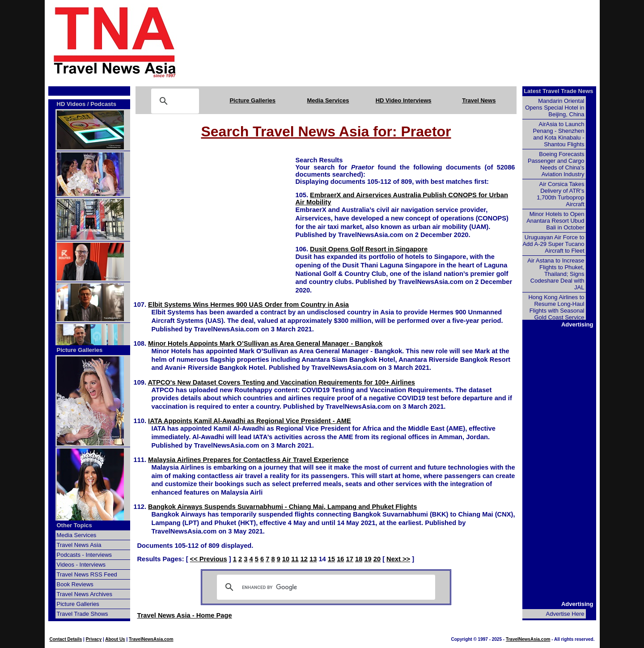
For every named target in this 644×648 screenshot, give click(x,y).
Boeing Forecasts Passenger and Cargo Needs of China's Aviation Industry (556, 164)
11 (295, 559)
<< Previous (209, 559)
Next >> (398, 559)
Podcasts (103, 104)
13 (313, 559)
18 (359, 559)
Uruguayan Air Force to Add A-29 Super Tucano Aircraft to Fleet (553, 244)
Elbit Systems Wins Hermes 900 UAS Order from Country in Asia (248, 305)
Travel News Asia (79, 545)
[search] (325, 587)
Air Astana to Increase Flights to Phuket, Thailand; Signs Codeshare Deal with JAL (556, 274)
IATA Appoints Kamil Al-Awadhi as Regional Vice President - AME (250, 421)
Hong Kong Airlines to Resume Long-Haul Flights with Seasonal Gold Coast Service (556, 307)
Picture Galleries (252, 100)
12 (304, 559)
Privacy (94, 639)
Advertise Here (565, 614)
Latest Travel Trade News (558, 91)
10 (286, 559)
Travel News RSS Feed (87, 574)
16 (340, 559)
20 (377, 559)
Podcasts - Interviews (85, 555)
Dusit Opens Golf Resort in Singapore (369, 249)
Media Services (328, 100)
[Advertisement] (403, 42)
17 (350, 559)
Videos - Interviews (81, 565)
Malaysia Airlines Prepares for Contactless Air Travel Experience (248, 460)
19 (368, 559)
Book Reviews (75, 584)
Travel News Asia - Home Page (185, 615)
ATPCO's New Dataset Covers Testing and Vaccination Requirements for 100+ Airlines (282, 382)
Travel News (479, 100)
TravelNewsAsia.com (151, 639)
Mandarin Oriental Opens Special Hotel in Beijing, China (555, 108)
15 (331, 559)
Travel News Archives (85, 594)
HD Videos (71, 104)
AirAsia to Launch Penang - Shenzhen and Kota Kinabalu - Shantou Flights (559, 134)
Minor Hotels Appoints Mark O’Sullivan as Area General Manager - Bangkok (265, 343)
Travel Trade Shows (83, 614)
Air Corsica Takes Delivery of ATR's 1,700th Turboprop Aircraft (560, 194)
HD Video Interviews (404, 100)
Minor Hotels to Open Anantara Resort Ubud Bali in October (555, 221)
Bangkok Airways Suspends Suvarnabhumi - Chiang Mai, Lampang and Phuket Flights (282, 507)
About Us (115, 639)
